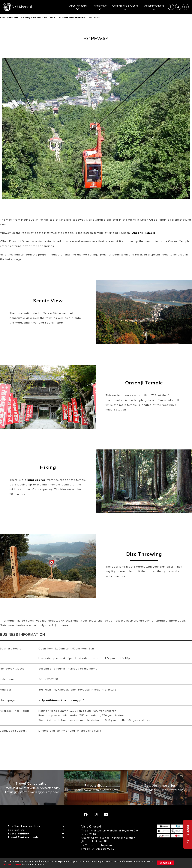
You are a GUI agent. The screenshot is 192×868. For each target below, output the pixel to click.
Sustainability (18, 834)
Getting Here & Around (125, 6)
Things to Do (99, 6)
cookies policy (12, 864)
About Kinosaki (78, 6)
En (185, 7)
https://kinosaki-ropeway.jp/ (61, 700)
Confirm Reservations (24, 826)
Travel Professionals (23, 837)
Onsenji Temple (144, 233)
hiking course (35, 480)
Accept (166, 863)
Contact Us (16, 830)
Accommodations (154, 6)
